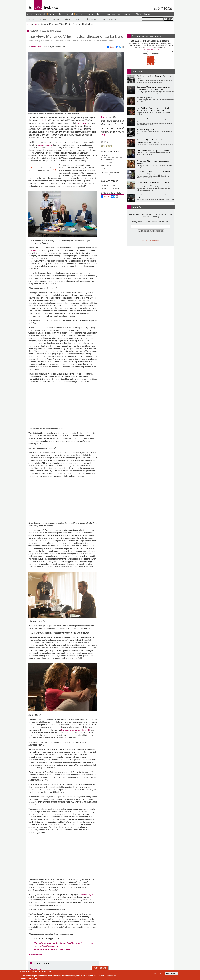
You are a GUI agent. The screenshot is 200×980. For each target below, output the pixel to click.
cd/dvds (137, 14)
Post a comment (36, 969)
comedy (90, 14)
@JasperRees (35, 955)
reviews (31, 19)
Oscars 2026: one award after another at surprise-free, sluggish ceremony (153, 184)
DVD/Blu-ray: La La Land (109, 169)
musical (42, 120)
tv (119, 14)
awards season (45, 145)
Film (36, 24)
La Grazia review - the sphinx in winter (153, 151)
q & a (67, 19)
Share (111, 47)
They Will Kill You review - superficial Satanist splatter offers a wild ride (153, 109)
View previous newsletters (151, 240)
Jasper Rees (36, 47)
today (30, 14)
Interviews (104, 185)
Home (29, 24)
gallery (56, 19)
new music (41, 14)
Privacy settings (100, 968)
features (43, 19)
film (60, 14)
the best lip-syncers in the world (76, 730)
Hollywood (82, 123)
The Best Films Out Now (109, 159)
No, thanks (171, 974)
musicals (104, 188)
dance (99, 14)
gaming (127, 14)
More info (33, 978)
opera (52, 14)
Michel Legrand (88, 894)
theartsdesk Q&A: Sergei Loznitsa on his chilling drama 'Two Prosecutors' (153, 88)
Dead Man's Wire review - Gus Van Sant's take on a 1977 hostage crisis (154, 173)
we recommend (110, 19)
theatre (79, 14)
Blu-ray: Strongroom (145, 129)
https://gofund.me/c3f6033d (152, 49)
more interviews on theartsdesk (52, 949)
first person (92, 19)
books (147, 14)
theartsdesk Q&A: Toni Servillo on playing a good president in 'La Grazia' (155, 141)
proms (78, 19)
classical (69, 14)
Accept (158, 974)
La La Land (105, 156)
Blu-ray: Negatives (144, 98)
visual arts (110, 14)
